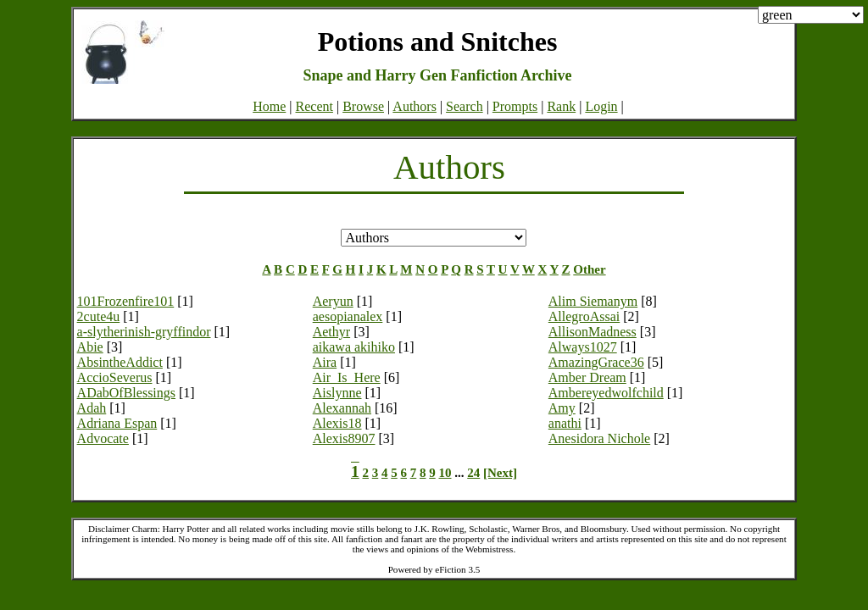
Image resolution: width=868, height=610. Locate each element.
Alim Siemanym (593, 301)
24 (473, 473)
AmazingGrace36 (596, 362)
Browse (363, 106)
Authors (415, 106)
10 (445, 473)
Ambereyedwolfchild (606, 393)
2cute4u (99, 316)
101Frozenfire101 (126, 301)
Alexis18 (337, 423)
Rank (561, 106)
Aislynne (337, 393)
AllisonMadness (593, 332)
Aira (325, 362)
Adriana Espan (117, 423)
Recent (314, 106)
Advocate (103, 438)
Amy (562, 408)
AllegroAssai (584, 316)
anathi (565, 423)
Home (269, 106)
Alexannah (342, 408)
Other (589, 269)
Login (601, 106)
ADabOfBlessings (126, 393)
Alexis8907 (344, 438)
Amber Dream (587, 377)
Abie (90, 347)
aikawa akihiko (354, 347)
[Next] (500, 473)
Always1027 (583, 347)
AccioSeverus (115, 377)
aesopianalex (348, 316)
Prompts (515, 106)
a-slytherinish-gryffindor (144, 332)
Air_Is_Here (347, 377)
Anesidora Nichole (599, 438)
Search (465, 106)
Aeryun (333, 301)
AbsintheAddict (120, 362)
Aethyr (331, 332)
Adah (92, 408)
